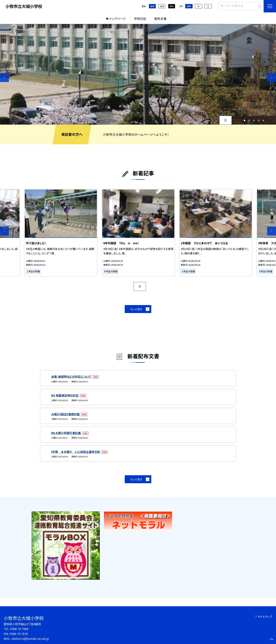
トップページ (118, 19)
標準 (189, 6)
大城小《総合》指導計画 (66, 414)
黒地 (172, 6)
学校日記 (140, 19)
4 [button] (259, 120)
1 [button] (244, 120)
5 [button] (263, 120)
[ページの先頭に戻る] (272, 640)
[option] (138, 74)
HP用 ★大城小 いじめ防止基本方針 (76, 452)
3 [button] (254, 120)
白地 (162, 6)
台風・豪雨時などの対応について (71, 377)
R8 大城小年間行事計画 (66, 433)
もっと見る (136, 309)
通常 (152, 6)
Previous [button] (4, 78)
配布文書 (160, 19)
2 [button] (249, 120)
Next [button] (272, 78)
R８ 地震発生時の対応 (65, 395)
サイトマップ (265, 617)
